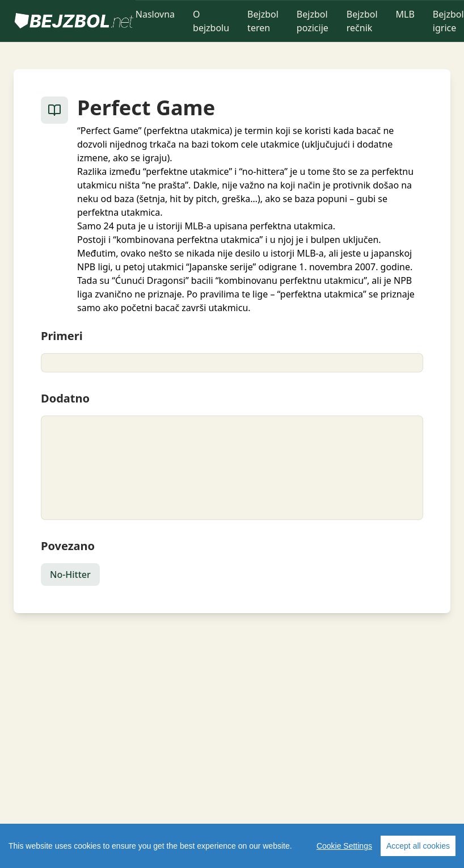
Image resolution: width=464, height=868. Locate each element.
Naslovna (155, 14)
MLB (405, 14)
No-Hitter (70, 575)
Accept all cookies (418, 846)
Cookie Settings (344, 846)
